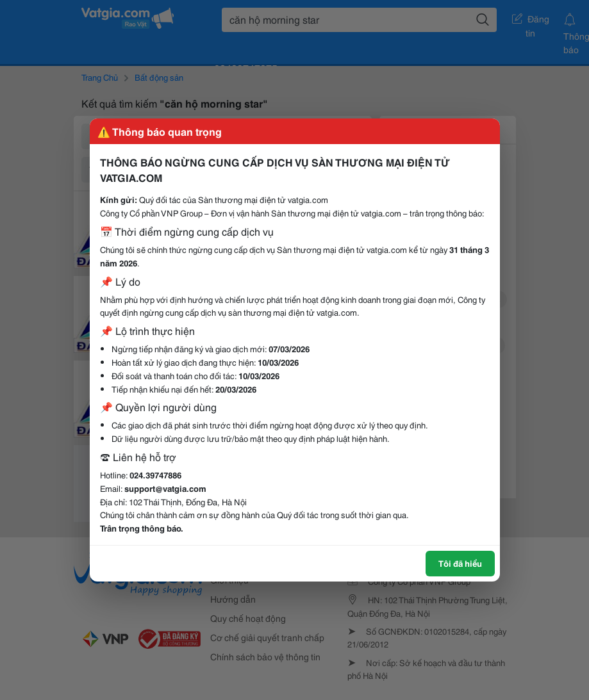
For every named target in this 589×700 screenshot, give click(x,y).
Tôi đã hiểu (460, 563)
